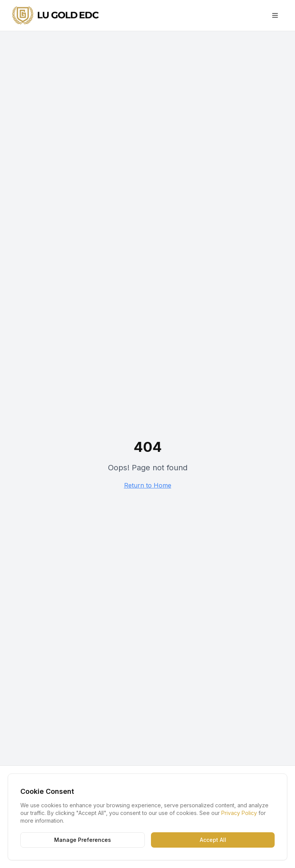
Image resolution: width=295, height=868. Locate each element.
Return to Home (148, 485)
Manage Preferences (83, 840)
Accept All (213, 840)
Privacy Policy (239, 813)
